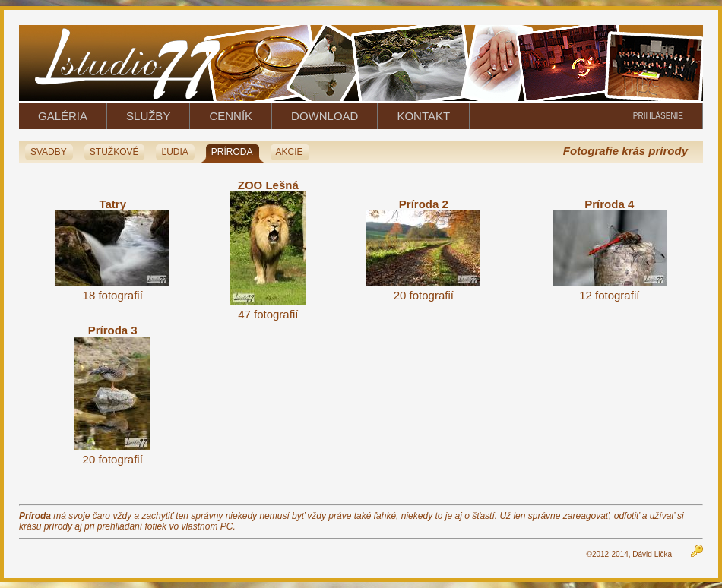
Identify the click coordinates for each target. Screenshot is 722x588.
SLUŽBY (148, 116)
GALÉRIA (63, 116)
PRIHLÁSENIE (658, 116)
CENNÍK (231, 116)
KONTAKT (423, 116)
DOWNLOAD (325, 116)
